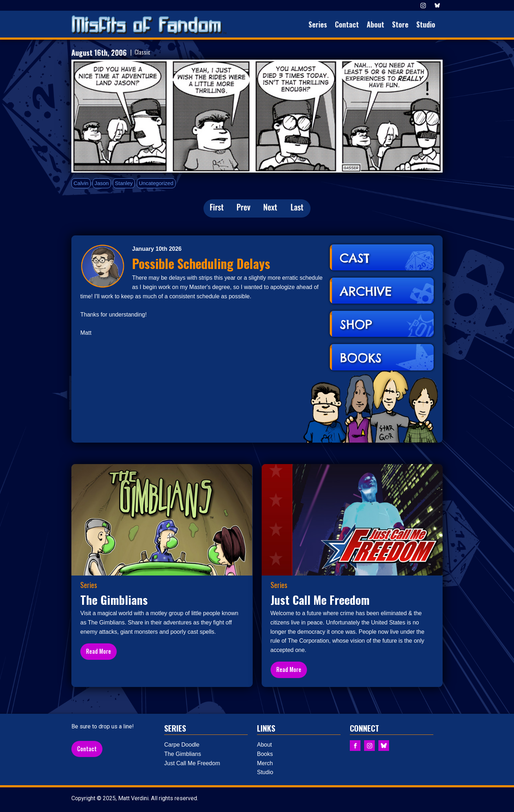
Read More (99, 651)
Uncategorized (156, 183)
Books (265, 754)
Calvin (81, 183)
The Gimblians (183, 754)
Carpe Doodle (182, 745)
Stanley (124, 183)
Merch (265, 763)
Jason (102, 183)
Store (404, 24)
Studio (429, 24)
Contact (350, 24)
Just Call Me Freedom (192, 763)
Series (321, 24)
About (379, 24)
